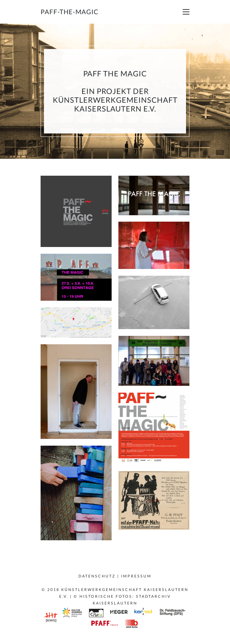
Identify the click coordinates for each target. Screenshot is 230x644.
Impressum (136, 576)
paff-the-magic (70, 12)
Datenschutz (97, 576)
